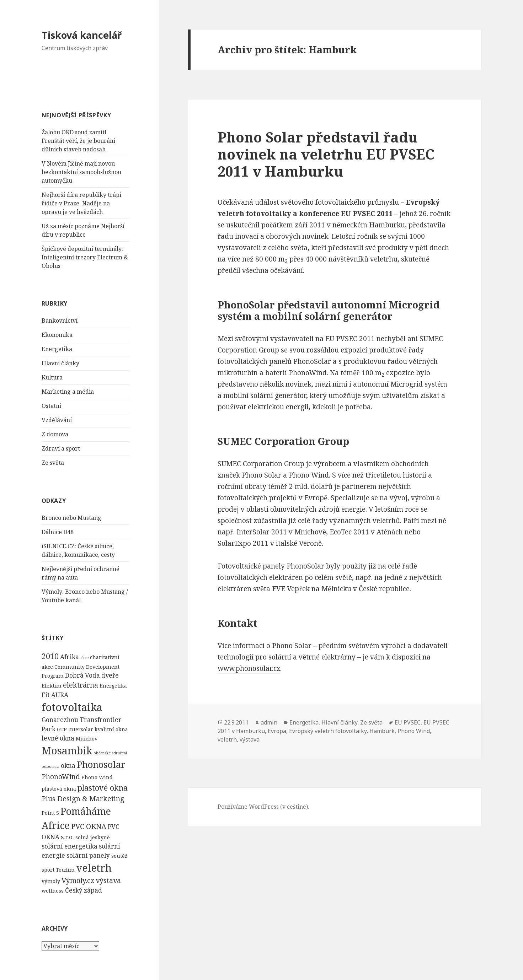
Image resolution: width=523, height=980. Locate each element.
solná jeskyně (93, 837)
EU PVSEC (408, 722)
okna (68, 766)
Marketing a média (68, 392)
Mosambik (67, 750)
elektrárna (81, 685)
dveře (110, 675)
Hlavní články (60, 363)
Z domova (55, 434)
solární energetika (70, 846)
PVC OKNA (89, 826)
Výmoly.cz (78, 880)
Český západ (84, 890)
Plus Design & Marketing (83, 799)
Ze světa (53, 463)
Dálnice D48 (58, 532)
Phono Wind (97, 777)
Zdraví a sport (61, 448)
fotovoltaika (72, 707)
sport (48, 870)
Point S (50, 813)
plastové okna (103, 788)
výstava (108, 880)
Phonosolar (101, 764)
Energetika (57, 349)
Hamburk (382, 731)
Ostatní (51, 406)
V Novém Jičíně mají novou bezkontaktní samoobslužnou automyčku (81, 172)
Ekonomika (57, 335)
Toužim (65, 870)
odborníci (50, 766)
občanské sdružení (110, 753)
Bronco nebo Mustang (71, 518)
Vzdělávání (57, 420)
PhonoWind (61, 777)
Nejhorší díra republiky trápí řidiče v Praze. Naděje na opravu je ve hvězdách (81, 203)
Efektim (52, 686)
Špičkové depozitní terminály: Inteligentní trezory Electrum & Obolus (85, 257)
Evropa (277, 731)
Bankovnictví (60, 321)
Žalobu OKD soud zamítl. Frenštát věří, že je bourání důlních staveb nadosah (78, 141)
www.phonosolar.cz (249, 668)
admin (269, 722)
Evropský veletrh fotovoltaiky (328, 731)
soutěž (119, 856)
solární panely (88, 855)
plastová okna (59, 789)
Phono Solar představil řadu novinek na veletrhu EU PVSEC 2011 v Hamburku (326, 154)
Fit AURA (55, 695)
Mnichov (87, 739)
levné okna (58, 738)
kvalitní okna (111, 729)
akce (84, 658)
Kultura (52, 377)
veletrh (94, 868)
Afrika (70, 657)
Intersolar (81, 729)
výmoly (51, 881)
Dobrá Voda (82, 675)
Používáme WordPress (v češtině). (263, 807)
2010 (50, 656)
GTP (62, 729)
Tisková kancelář (82, 35)
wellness (53, 891)
